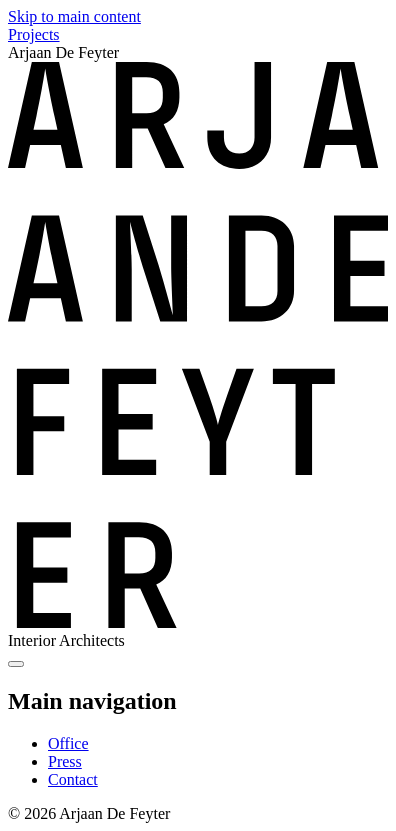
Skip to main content (74, 16)
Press (65, 761)
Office (68, 743)
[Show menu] (16, 664)
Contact (73, 779)
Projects (34, 34)
